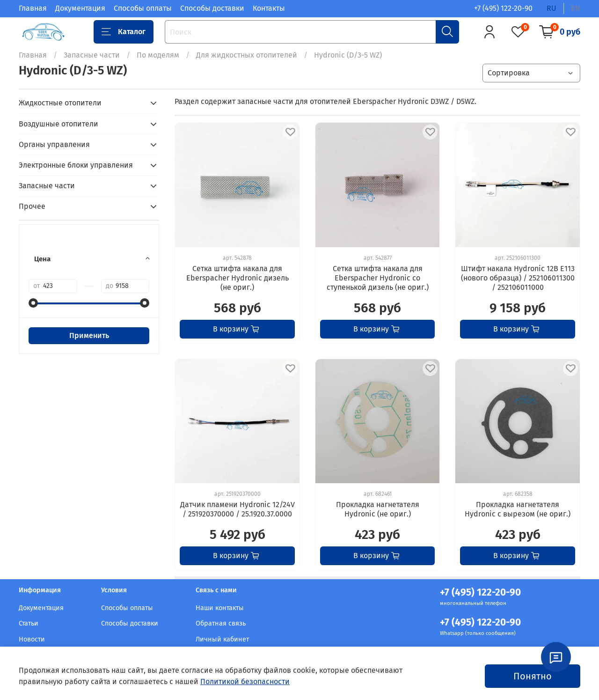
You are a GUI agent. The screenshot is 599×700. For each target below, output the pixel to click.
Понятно (533, 676)
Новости (32, 639)
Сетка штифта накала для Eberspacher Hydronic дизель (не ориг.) (237, 278)
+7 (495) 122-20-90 (503, 8)
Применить (89, 335)
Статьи (29, 623)
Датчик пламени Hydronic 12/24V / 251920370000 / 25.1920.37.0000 (237, 509)
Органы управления (54, 144)
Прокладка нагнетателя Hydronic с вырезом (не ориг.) (518, 509)
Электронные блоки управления (76, 165)
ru (552, 8)
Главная (33, 8)
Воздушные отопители (58, 124)
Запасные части (92, 55)
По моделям (158, 55)
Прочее (32, 206)
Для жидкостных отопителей (247, 55)
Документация (80, 8)
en (576, 8)
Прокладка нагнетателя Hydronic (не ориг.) (378, 509)
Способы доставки (212, 8)
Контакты (269, 8)
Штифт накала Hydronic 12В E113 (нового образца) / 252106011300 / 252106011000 (518, 278)
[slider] (33, 303)
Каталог (124, 32)
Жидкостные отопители (60, 103)
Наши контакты (220, 608)
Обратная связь (221, 623)
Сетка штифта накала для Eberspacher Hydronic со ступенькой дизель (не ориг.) (378, 278)
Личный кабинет (222, 639)
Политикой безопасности (245, 682)
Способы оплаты (143, 8)
